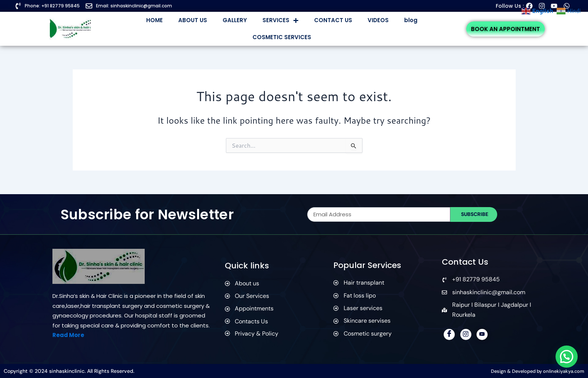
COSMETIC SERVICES (282, 37)
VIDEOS (378, 20)
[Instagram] (466, 334)
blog (411, 20)
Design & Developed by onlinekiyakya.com (533, 371)
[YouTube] (482, 334)
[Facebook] (449, 334)
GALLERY (235, 20)
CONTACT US (333, 20)
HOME (154, 20)
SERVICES (281, 20)
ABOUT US (193, 20)
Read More (68, 335)
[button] (566, 356)
